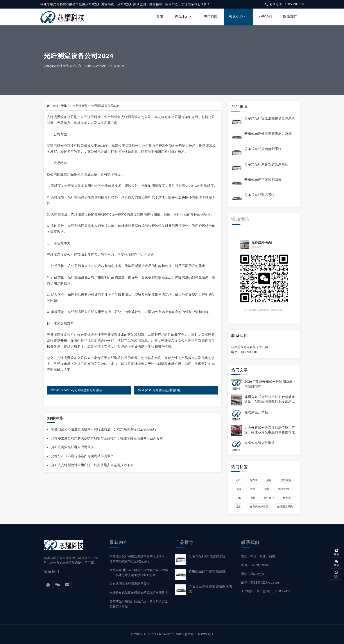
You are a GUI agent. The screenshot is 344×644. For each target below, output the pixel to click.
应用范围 (211, 17)
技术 (252, 498)
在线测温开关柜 (256, 412)
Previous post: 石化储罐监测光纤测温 (76, 390)
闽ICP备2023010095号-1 (194, 634)
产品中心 (182, 17)
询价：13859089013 (255, 565)
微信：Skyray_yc (253, 574)
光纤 (238, 480)
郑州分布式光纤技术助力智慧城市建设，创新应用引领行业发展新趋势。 (270, 402)
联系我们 (290, 17)
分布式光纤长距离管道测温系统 (268, 134)
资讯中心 (236, 17)
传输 (266, 489)
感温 (252, 489)
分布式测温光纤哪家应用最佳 (73, 447)
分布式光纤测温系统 (260, 195)
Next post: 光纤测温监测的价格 (159, 390)
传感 (238, 489)
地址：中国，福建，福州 (258, 556)
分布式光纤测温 (259, 507)
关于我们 (265, 17)
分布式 (254, 480)
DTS (238, 498)
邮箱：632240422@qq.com (260, 583)
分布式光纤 (284, 489)
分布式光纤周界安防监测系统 (266, 164)
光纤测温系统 (285, 507)
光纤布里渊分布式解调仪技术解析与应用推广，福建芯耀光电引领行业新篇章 (107, 438)
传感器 (287, 498)
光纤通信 (269, 498)
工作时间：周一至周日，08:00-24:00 (266, 591)
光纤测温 (286, 480)
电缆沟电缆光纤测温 (260, 443)
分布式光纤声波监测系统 (263, 180)
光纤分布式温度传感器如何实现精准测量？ (82, 456)
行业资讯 (63, 66)
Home (54, 106)
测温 (269, 480)
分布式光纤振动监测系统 (263, 149)
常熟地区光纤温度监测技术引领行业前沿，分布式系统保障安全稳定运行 (104, 429)
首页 (160, 17)
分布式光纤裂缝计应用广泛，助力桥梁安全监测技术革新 (92, 465)
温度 (238, 507)
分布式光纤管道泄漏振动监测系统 (270, 118)
